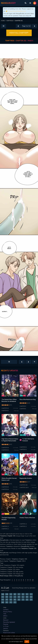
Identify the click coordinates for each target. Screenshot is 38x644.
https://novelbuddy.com (17, 11)
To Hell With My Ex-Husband (28, 440)
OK (27, 642)
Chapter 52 (23, 447)
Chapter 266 (24, 485)
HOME (4, 21)
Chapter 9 (23, 406)
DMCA (5, 616)
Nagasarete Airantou (26, 478)
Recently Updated (9, 622)
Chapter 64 (5, 489)
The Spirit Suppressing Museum (8, 519)
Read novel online (9, 633)
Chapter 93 (5, 450)
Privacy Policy (8, 612)
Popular (6, 624)
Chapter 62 (5, 411)
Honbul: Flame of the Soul (27, 518)
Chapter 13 (5, 526)
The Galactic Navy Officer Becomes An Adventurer (9, 401)
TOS (5, 614)
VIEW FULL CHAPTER (19, 33)
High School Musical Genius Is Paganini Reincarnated (10, 440)
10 (33, 580)
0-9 (7, 594)
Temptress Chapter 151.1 (17, 561)
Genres (6, 628)
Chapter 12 (5, 529)
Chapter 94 (5, 448)
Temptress (28, 540)
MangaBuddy (4, 540)
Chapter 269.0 (24, 488)
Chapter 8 (23, 409)
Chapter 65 (5, 487)
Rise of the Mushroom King (28, 400)
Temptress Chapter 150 (19, 559)
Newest (6, 620)
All (3, 594)
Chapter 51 (23, 450)
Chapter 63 (5, 408)
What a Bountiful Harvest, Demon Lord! (9, 479)
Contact (6, 610)
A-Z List (6, 626)
